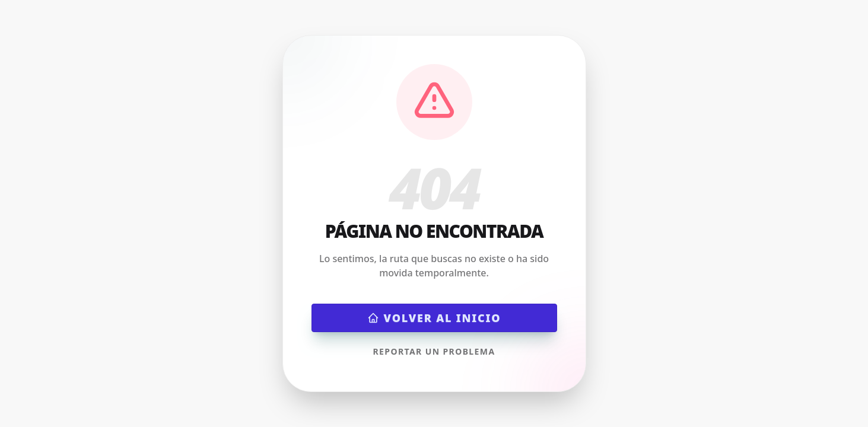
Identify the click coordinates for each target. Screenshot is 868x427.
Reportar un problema (434, 351)
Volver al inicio (434, 318)
